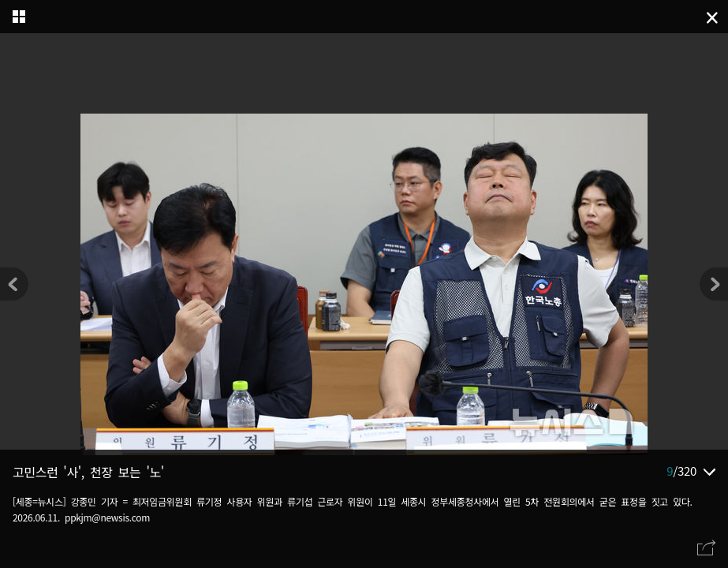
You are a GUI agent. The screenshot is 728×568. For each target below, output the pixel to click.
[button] (714, 284)
